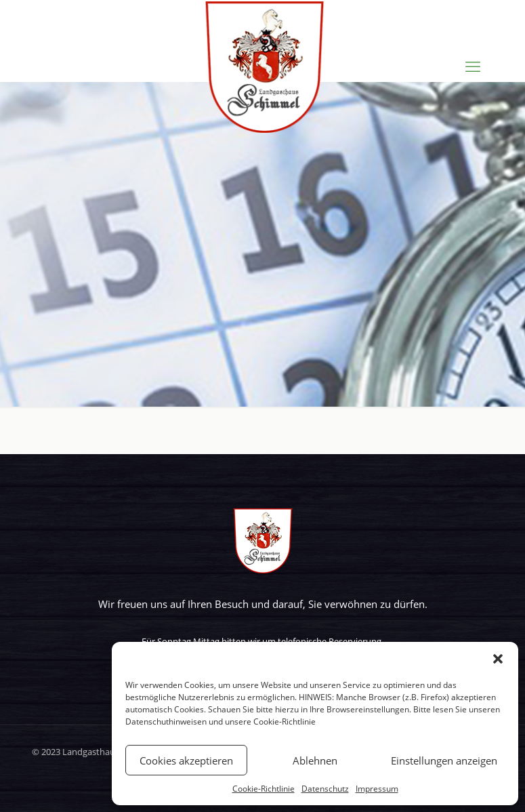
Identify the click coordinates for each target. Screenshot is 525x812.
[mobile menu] (473, 66)
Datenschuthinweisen (166, 722)
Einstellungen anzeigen (444, 760)
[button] (498, 659)
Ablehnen (315, 760)
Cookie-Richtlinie (285, 722)
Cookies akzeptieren (186, 760)
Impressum (377, 789)
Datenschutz (325, 789)
